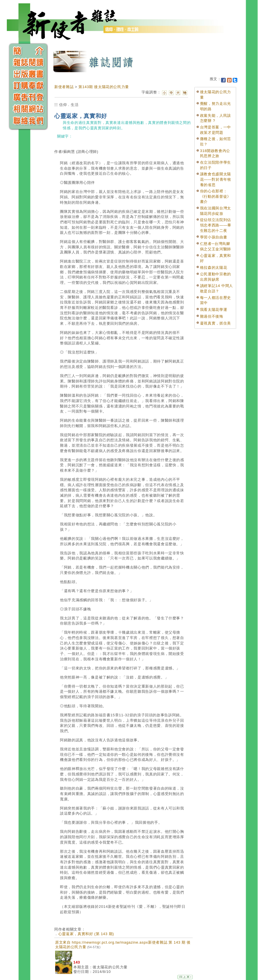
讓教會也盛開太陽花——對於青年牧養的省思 (216, 179)
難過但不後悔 (212, 316)
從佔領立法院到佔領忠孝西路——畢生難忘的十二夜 (216, 225)
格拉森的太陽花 (214, 268)
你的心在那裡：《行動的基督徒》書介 (216, 196)
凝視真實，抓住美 (216, 323)
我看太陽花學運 (214, 310)
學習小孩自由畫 (214, 237)
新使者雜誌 (64, 87)
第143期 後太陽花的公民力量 (104, 87)
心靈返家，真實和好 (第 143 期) (86, 934)
